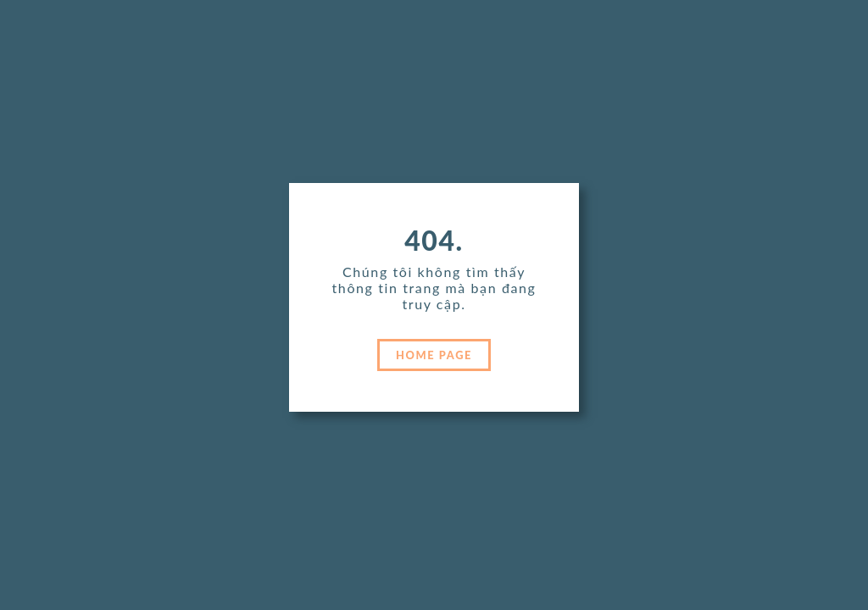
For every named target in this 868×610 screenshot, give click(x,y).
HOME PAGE (434, 355)
